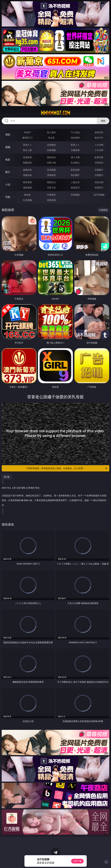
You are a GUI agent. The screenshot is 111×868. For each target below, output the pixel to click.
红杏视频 (27, 200)
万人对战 (75, 132)
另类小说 (51, 188)
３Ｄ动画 (99, 145)
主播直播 (75, 150)
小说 (8, 184)
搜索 (103, 121)
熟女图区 (75, 175)
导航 (8, 197)
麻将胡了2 (27, 138)
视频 (8, 147)
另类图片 (99, 175)
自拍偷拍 (51, 145)
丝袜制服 (51, 150)
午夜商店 (51, 195)
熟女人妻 (27, 150)
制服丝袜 (27, 163)
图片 (8, 172)
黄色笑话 (75, 188)
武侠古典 (99, 182)
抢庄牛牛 (99, 138)
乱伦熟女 (75, 163)
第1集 (7, 477)
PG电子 (27, 132)
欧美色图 (75, 170)
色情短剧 (51, 200)
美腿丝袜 (27, 175)
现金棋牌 (75, 138)
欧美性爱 (99, 157)
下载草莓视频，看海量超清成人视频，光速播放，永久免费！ (67, 468)
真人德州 (51, 132)
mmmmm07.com (55, 113)
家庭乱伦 (51, 182)
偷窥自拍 (27, 170)
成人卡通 (75, 157)
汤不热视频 (99, 195)
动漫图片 (99, 170)
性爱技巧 (99, 188)
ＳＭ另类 (99, 150)
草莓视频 (75, 195)
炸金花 (51, 138)
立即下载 (77, 861)
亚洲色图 (51, 170)
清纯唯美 (51, 175)
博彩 (8, 135)
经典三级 (51, 163)
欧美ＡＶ (75, 145)
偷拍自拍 (51, 157)
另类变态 (99, 163)
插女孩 (27, 195)
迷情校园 (27, 188)
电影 (8, 160)
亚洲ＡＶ (27, 145)
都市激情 (27, 182)
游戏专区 (99, 132)
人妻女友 (75, 182)
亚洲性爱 (27, 157)
